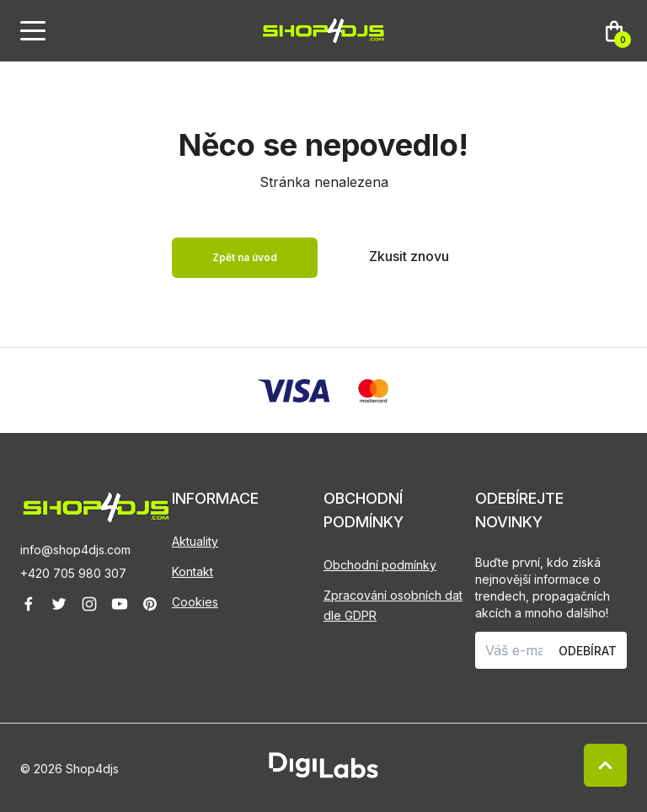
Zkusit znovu (409, 256)
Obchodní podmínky (380, 565)
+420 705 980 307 (73, 573)
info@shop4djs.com (75, 550)
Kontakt (192, 572)
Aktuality (195, 541)
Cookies (195, 602)
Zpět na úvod (245, 257)
